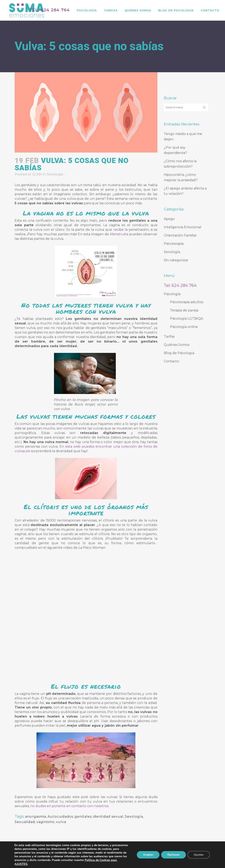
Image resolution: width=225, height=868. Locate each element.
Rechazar (173, 855)
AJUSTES (21, 864)
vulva (61, 822)
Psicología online (184, 327)
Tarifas (169, 336)
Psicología (172, 294)
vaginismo (46, 822)
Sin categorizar (176, 260)
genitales (83, 817)
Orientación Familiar (180, 235)
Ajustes (199, 855)
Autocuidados (60, 817)
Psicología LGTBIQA (186, 319)
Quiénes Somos (177, 345)
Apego (169, 219)
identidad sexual (108, 817)
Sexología (55, 174)
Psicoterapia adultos (187, 302)
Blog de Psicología (179, 353)
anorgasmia (36, 817)
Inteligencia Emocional (183, 227)
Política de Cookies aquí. (101, 860)
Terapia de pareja (184, 310)
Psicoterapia (174, 244)
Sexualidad (25, 822)
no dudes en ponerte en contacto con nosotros (69, 806)
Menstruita (119, 234)
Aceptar (148, 855)
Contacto (171, 361)
